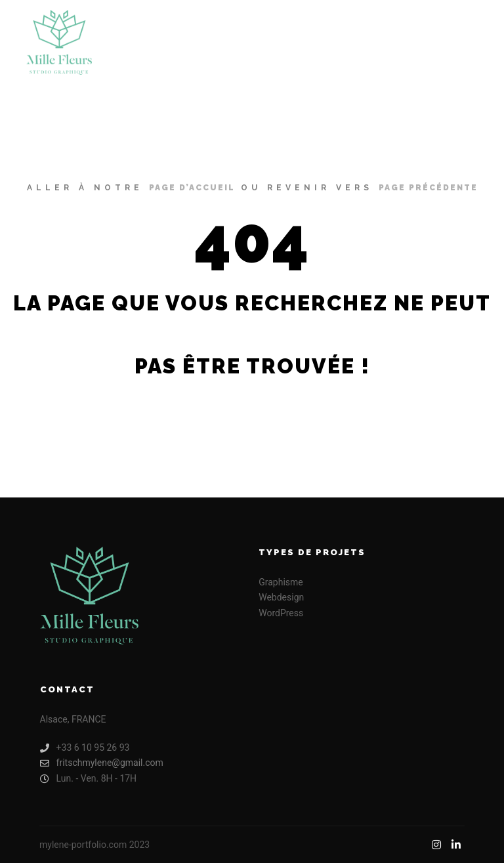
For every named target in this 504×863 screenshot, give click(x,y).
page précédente (428, 188)
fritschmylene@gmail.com (102, 763)
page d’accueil (192, 188)
